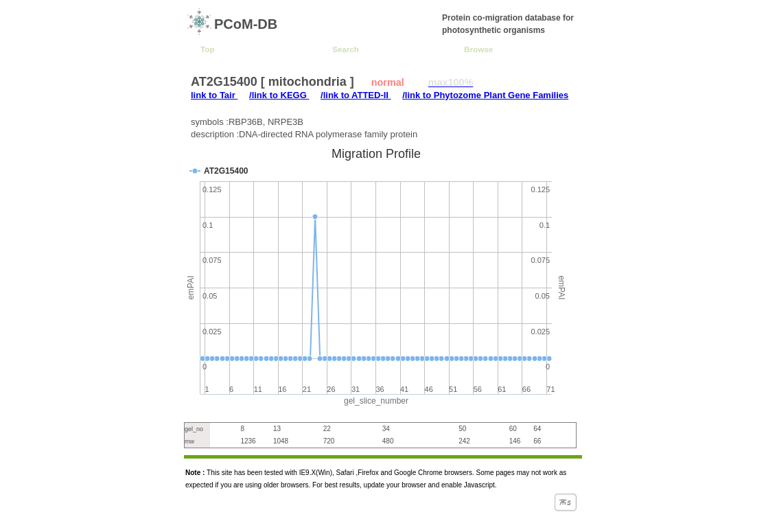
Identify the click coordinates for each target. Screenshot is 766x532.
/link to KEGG (279, 95)
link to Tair (214, 95)
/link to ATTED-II (356, 95)
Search (346, 49)
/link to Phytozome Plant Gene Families (485, 95)
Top (208, 49)
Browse (478, 49)
